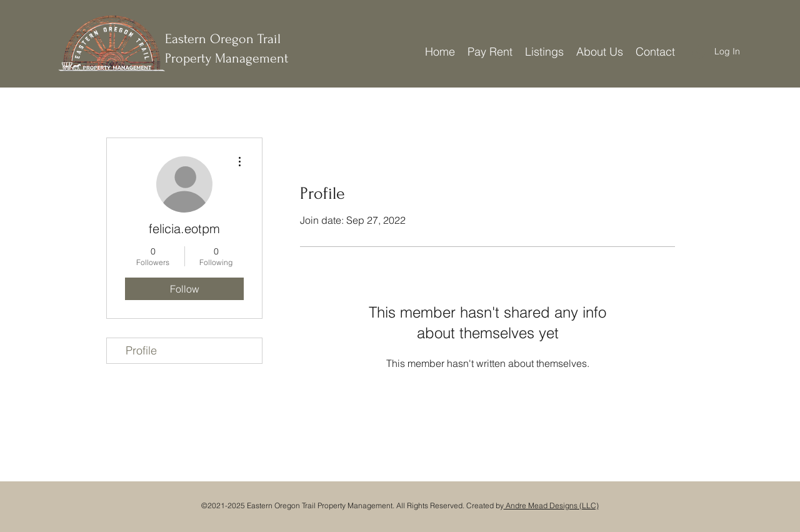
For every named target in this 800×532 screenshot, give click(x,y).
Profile (141, 350)
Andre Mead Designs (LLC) (551, 505)
